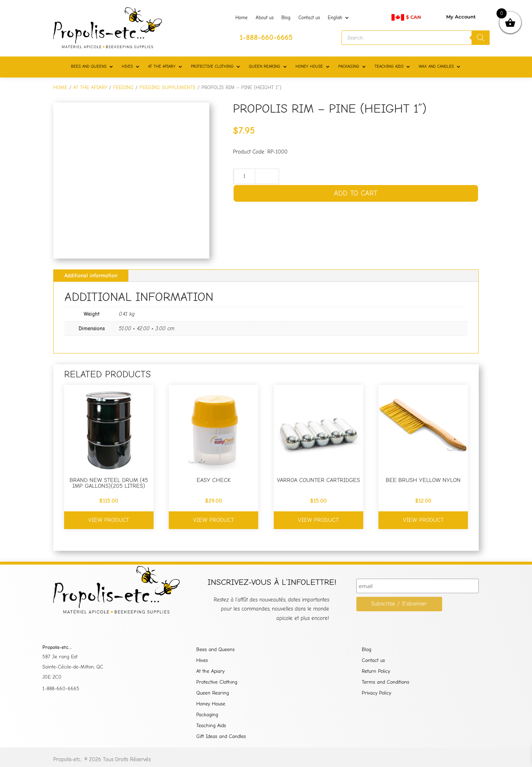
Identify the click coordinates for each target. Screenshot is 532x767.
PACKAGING (349, 66)
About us (265, 18)
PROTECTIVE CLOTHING (212, 66)
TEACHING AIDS (389, 66)
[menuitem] (339, 19)
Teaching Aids (211, 726)
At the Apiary (210, 672)
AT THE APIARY (162, 66)
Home (242, 18)
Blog (286, 18)
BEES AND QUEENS (89, 66)
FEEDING (123, 87)
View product (109, 520)
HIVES (127, 66)
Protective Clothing (217, 682)
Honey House (211, 704)
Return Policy (376, 672)
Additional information (91, 276)
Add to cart (356, 193)
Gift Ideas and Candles (221, 737)
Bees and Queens (215, 650)
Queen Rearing (213, 693)
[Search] (481, 38)
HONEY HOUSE (309, 66)
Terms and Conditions (386, 682)
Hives (202, 661)
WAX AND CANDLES (436, 66)
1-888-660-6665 (61, 689)
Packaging (207, 715)
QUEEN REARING (265, 66)
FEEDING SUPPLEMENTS (167, 87)
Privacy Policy (376, 693)
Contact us (309, 18)
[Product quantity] (244, 176)
